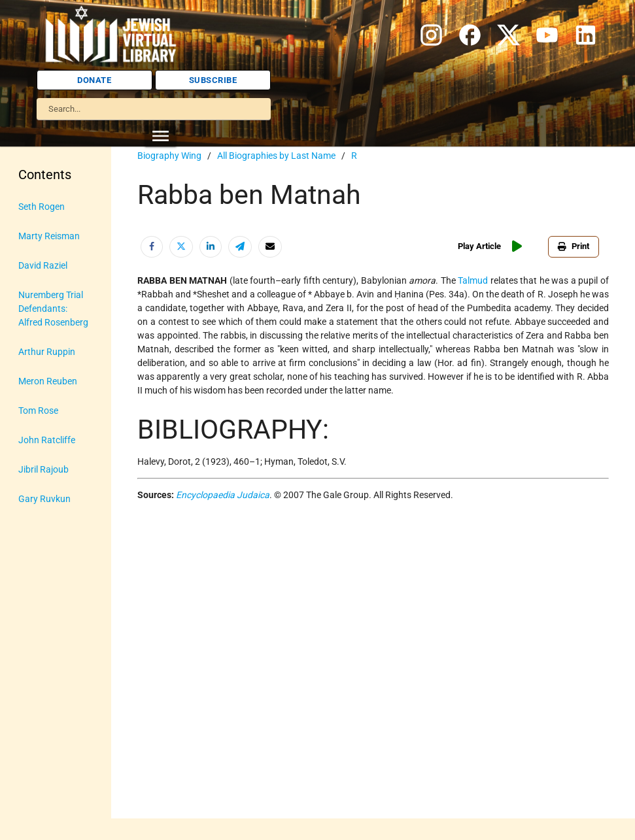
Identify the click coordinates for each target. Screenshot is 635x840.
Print (574, 246)
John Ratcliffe (47, 440)
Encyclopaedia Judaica (223, 495)
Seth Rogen (42, 207)
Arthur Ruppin (47, 352)
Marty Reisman (49, 236)
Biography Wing (169, 156)
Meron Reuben (48, 381)
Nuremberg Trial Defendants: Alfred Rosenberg (53, 309)
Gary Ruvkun (44, 499)
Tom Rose (38, 411)
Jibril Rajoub (43, 469)
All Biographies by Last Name (276, 156)
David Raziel (43, 265)
